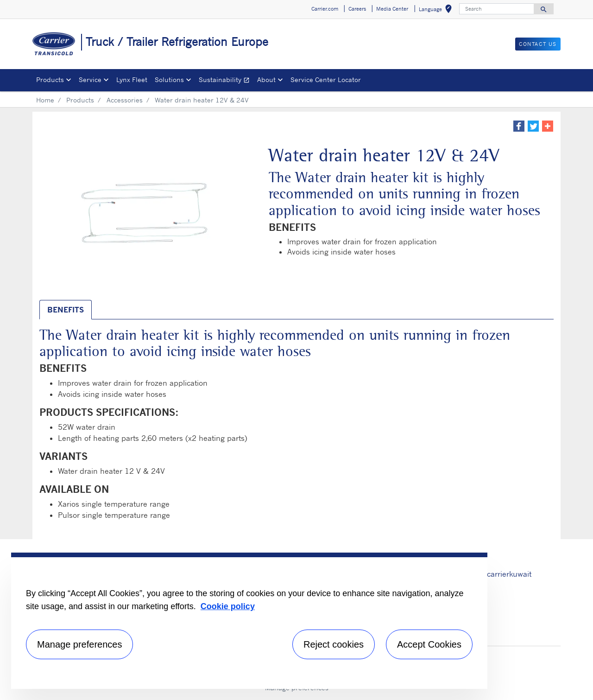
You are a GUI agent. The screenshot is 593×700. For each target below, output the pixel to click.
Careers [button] (357, 9)
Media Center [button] (392, 9)
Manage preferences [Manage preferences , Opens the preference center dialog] (79, 644)
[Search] (497, 9)
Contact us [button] (538, 44)
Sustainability (226, 81)
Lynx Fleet (132, 80)
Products (80, 100)
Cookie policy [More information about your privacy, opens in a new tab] (228, 606)
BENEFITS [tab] (66, 310)
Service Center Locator (326, 80)
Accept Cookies (429, 644)
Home (45, 100)
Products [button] (50, 80)
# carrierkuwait (505, 574)
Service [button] (90, 80)
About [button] (266, 80)
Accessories (125, 100)
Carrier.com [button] (325, 9)
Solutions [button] (169, 80)
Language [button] (437, 10)
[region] (249, 621)
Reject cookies (334, 644)
